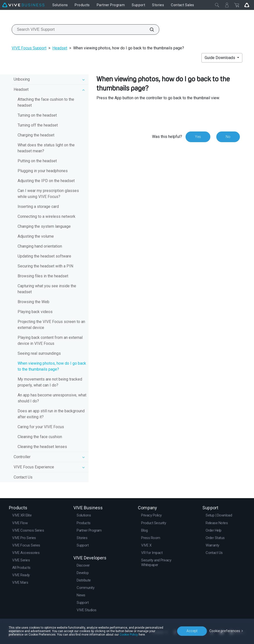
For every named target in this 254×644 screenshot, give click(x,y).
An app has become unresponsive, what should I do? (52, 398)
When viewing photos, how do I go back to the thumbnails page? (52, 366)
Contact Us (23, 477)
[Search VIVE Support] (149, 30)
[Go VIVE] (247, 5)
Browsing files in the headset (43, 276)
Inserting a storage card (38, 207)
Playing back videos (35, 312)
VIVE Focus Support (29, 48)
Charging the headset (36, 135)
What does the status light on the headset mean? (46, 148)
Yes (198, 137)
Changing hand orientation (40, 246)
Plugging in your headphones (43, 171)
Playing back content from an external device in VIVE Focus (50, 340)
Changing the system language (44, 226)
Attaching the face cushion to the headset (46, 102)
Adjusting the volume (36, 236)
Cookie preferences (225, 631)
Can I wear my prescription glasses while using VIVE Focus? (48, 194)
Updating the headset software (44, 256)
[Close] (217, 5)
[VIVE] (23, 5)
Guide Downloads (220, 58)
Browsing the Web (33, 302)
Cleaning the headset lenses (42, 447)
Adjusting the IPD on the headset (46, 181)
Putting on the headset (37, 161)
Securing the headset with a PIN (45, 266)
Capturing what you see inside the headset (47, 289)
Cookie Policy (129, 635)
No (228, 137)
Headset (60, 48)
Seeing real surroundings (39, 353)
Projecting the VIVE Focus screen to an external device (51, 325)
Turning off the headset (38, 125)
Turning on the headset (37, 115)
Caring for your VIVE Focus (41, 427)
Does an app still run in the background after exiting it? (51, 414)
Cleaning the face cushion (40, 437)
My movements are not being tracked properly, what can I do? (50, 382)
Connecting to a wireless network (47, 216)
